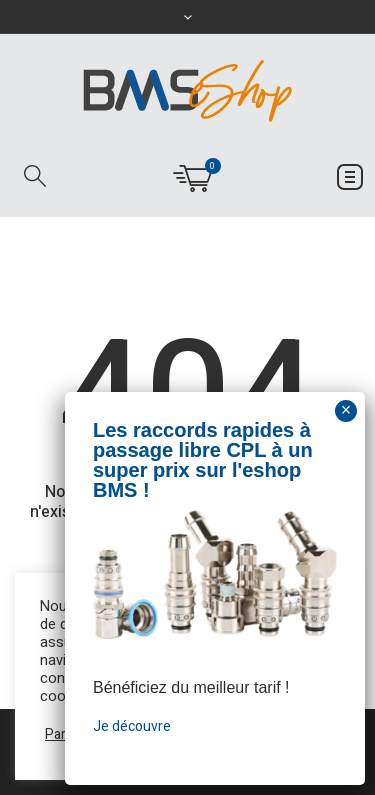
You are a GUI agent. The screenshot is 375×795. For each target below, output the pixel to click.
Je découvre (132, 726)
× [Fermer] (346, 410)
